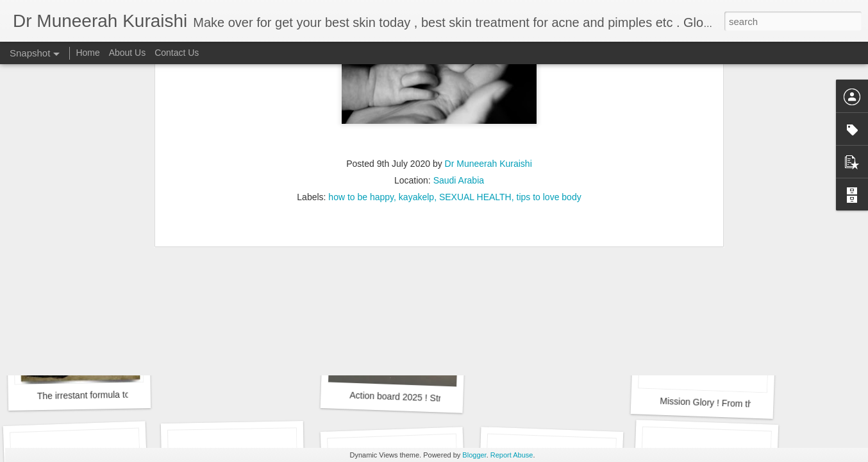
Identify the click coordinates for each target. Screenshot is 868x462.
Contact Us (177, 53)
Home (88, 53)
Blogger (474, 455)
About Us (128, 53)
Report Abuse (512, 455)
